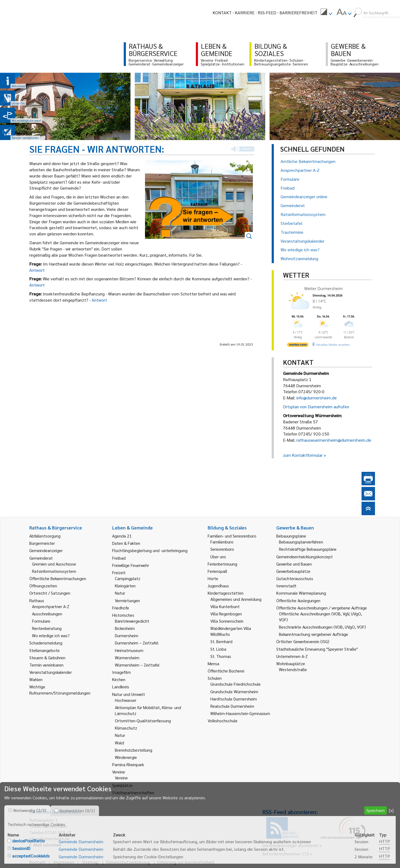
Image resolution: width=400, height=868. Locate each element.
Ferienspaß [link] (217, 571)
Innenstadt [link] (286, 586)
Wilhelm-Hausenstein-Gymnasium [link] (240, 713)
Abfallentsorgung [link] (45, 536)
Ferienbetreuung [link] (222, 564)
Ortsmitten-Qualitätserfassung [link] (143, 721)
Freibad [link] (119, 558)
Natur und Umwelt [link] (129, 694)
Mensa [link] (213, 663)
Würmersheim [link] (127, 658)
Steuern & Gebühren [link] (47, 658)
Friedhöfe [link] (121, 608)
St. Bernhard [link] (221, 641)
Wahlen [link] (36, 679)
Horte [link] (213, 578)
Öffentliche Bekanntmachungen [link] (58, 578)
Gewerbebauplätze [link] (293, 571)
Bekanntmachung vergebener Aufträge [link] (314, 634)
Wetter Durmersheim (323, 288)
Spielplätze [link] (122, 785)
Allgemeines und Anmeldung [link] (236, 599)
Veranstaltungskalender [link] (51, 672)
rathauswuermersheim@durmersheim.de (334, 440)
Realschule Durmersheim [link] (232, 706)
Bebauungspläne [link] (291, 536)
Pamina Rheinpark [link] (128, 764)
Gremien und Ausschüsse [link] (54, 564)
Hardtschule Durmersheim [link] (234, 699)
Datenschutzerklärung (128, 862)
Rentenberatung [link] (47, 628)
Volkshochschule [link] (223, 721)
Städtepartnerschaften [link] (133, 792)
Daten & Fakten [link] (126, 543)
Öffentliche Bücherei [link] (226, 671)
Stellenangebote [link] (45, 650)
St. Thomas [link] (221, 656)
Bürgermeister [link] (42, 543)
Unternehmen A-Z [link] (292, 656)
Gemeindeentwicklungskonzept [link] (305, 557)
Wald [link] (119, 743)
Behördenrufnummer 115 (286, 854)
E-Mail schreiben (45, 845)
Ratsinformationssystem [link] (54, 571)
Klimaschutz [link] (126, 728)
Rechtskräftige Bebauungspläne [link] (308, 549)
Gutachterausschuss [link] (295, 578)
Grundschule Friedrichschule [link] (236, 684)
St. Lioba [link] (218, 649)
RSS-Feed (267, 13)
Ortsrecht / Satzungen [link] (50, 593)
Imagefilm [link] (121, 672)
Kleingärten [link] (125, 586)
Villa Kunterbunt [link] (225, 606)
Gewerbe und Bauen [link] (294, 564)
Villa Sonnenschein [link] (227, 621)
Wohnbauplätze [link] (291, 663)
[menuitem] (326, 13)
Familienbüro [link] (222, 542)
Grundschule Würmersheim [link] (234, 691)
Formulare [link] (41, 621)
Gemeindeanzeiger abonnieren (290, 845)
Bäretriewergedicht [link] (132, 621)
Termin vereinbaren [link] (46, 665)
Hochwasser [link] (126, 700)
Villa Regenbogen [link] (226, 614)
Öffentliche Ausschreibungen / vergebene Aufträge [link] (322, 608)
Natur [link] (120, 593)
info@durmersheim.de (317, 398)
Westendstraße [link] (293, 669)
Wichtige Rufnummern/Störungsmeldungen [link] (60, 690)
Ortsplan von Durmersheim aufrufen (316, 407)
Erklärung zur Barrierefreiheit (186, 862)
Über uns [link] (218, 557)
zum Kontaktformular (303, 455)
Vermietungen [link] (127, 600)
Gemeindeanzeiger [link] (46, 550)
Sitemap (90, 862)
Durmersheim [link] (127, 635)
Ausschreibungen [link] (47, 614)
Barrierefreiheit (298, 13)
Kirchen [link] (119, 679)
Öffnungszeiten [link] (43, 586)
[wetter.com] (298, 346)
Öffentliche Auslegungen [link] (298, 600)
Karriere (245, 13)
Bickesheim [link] (125, 628)
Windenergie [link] (126, 757)
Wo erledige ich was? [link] (51, 635)
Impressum (64, 862)
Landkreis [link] (121, 687)
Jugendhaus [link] (218, 586)
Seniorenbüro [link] (222, 549)
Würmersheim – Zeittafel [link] (137, 665)
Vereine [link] (121, 778)
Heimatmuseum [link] (129, 650)
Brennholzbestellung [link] (134, 750)
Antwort (37, 270)
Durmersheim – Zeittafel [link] (137, 643)
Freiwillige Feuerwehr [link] (131, 565)
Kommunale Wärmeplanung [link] (301, 593)
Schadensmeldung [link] (46, 643)
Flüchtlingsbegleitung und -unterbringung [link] (150, 550)
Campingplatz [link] (128, 578)
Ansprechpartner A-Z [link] (51, 606)
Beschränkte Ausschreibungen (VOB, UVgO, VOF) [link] (322, 627)
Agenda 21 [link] (122, 536)
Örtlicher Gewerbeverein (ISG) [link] (303, 641)
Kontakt (222, 13)
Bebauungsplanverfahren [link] (301, 542)
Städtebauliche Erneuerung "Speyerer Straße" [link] (317, 649)
